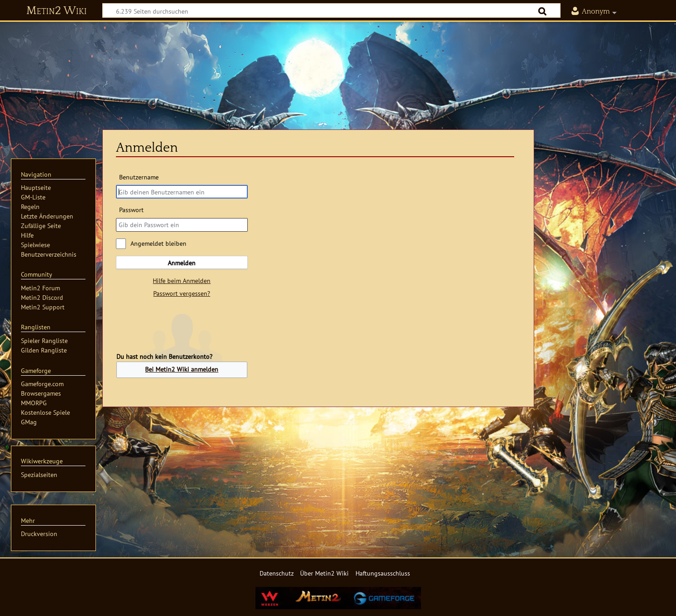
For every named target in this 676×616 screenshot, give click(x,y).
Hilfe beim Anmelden (182, 281)
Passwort (131, 210)
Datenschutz (277, 573)
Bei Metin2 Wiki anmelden (182, 369)
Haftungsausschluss (383, 573)
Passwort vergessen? (182, 293)
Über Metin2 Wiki (324, 573)
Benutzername (139, 177)
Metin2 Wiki (57, 11)
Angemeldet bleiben (158, 243)
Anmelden (182, 263)
